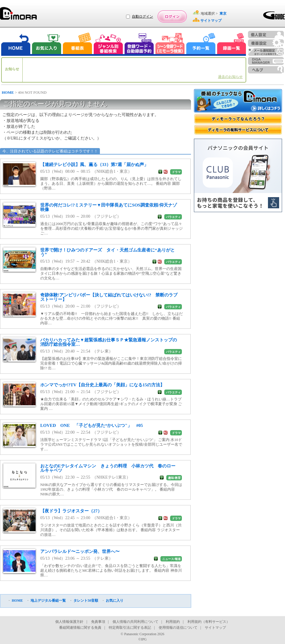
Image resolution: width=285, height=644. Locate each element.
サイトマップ (215, 628)
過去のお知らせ (230, 77)
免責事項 (98, 622)
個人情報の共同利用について (135, 622)
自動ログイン (142, 16)
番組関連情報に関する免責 (80, 628)
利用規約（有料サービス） (209, 622)
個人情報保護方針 (69, 622)
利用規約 (173, 622)
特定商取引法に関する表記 (130, 628)
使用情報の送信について (178, 628)
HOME (8, 92)
